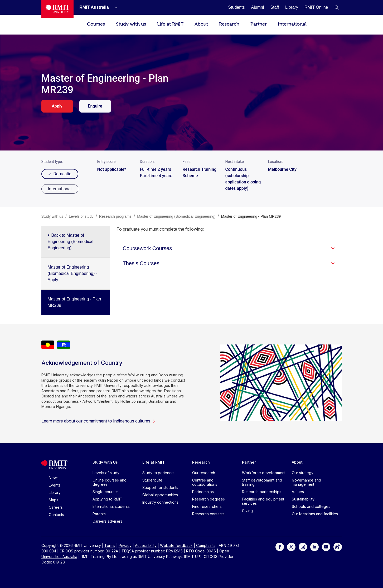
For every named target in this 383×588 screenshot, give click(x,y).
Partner (259, 24)
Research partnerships (262, 492)
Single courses (106, 492)
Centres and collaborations (205, 482)
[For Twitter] (291, 546)
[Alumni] (258, 7)
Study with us (131, 24)
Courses (96, 24)
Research (229, 24)
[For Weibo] (338, 546)
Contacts (56, 515)
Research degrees (209, 499)
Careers (56, 507)
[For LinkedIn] (314, 546)
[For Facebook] (280, 546)
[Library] (292, 7)
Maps (54, 500)
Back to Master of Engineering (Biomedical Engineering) (71, 242)
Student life (152, 480)
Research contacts (208, 514)
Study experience (158, 473)
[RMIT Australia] (94, 7)
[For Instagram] (303, 546)
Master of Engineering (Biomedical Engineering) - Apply (73, 273)
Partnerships (203, 492)
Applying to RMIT (108, 499)
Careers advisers (107, 521)
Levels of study (106, 473)
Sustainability (303, 499)
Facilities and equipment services (263, 501)
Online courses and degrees (110, 482)
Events (55, 485)
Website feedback (176, 545)
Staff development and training (262, 482)
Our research (204, 473)
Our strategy (303, 473)
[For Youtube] (326, 546)
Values (298, 492)
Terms (110, 545)
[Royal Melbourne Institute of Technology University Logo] (58, 9)
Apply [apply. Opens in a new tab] (57, 106)
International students (111, 506)
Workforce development (264, 473)
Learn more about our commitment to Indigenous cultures (98, 421)
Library (55, 492)
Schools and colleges (311, 506)
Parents (99, 514)
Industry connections (160, 502)
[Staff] (275, 7)
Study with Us (105, 462)
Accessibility (146, 545)
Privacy (125, 545)
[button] (337, 7)
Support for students (160, 487)
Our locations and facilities (315, 514)
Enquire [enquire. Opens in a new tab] (95, 106)
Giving (247, 511)
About (201, 24)
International (292, 24)
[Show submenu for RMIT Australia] (114, 7)
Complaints (206, 545)
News (54, 478)
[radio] (60, 189)
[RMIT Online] (316, 7)
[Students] (236, 7)
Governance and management (306, 482)
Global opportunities (160, 495)
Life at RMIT (170, 24)
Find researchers (207, 506)
